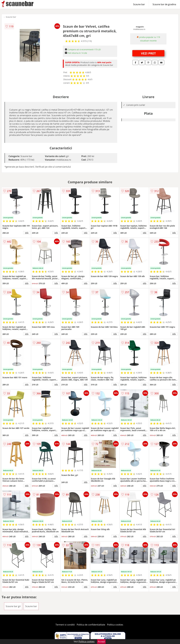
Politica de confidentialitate (91, 625)
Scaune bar (139, 4)
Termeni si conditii (65, 625)
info (27, 233)
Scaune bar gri (13, 606)
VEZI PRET (148, 53)
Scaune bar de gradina (164, 4)
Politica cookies (115, 625)
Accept (101, 641)
